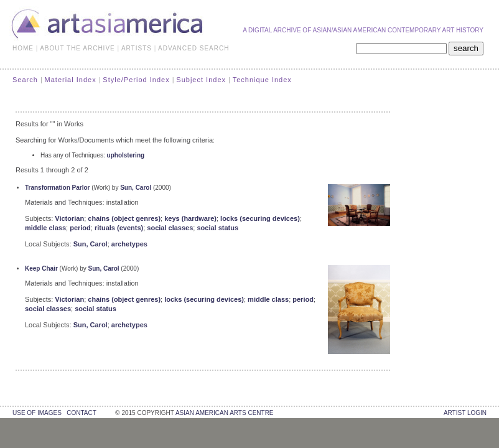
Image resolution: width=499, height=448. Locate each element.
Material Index (71, 80)
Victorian (69, 218)
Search (25, 80)
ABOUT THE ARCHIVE (77, 48)
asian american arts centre (225, 413)
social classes (170, 228)
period (80, 228)
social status (217, 228)
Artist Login (465, 413)
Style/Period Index (136, 80)
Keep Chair (41, 268)
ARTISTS (137, 48)
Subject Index (201, 80)
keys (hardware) (190, 218)
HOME (23, 48)
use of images (37, 413)
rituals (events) (119, 228)
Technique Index (262, 80)
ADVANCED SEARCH (194, 48)
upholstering (126, 155)
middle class (45, 228)
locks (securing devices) (260, 218)
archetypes (129, 244)
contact (81, 413)
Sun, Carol (136, 188)
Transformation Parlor (57, 188)
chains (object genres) (124, 218)
